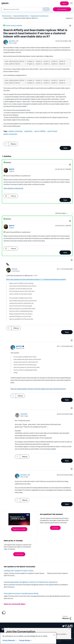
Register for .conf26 (19, 529)
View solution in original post (13, 188)
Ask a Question (62, 9)
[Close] (54, 635)
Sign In (64, 3)
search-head (52, 131)
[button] (70, 26)
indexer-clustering (15, 131)
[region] (28, 638)
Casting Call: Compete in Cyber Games (19, 571)
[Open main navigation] (71, 3)
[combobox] (26, 9)
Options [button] (68, 18)
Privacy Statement (9, 640)
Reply (65, 148)
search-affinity (40, 131)
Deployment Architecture (40, 16)
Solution (8, 162)
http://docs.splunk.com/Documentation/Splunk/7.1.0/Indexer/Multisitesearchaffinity (36, 279)
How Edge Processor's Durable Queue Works (21, 593)
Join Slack (55, 528)
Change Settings (25, 640)
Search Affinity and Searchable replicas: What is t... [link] (21, 18)
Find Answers (7, 16)
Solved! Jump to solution (14, 26)
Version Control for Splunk (37, 389)
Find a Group (19, 554)
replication (28, 131)
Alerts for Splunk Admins (19, 389)
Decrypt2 (49, 389)
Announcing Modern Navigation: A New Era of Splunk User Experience (31, 582)
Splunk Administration (21, 16)
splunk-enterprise (10, 134)
